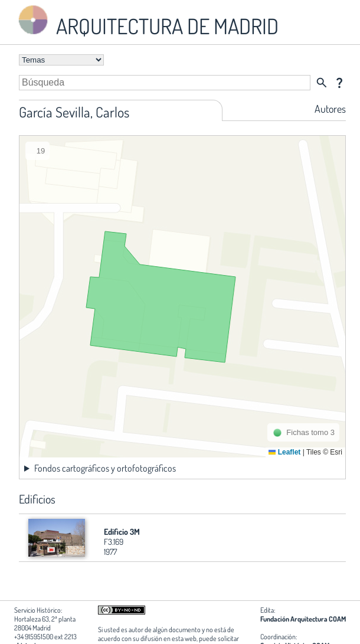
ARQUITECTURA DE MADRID (146, 21)
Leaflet (284, 452)
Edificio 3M (122, 532)
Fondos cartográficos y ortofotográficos (105, 468)
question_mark (339, 83)
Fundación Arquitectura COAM (303, 619)
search (322, 83)
